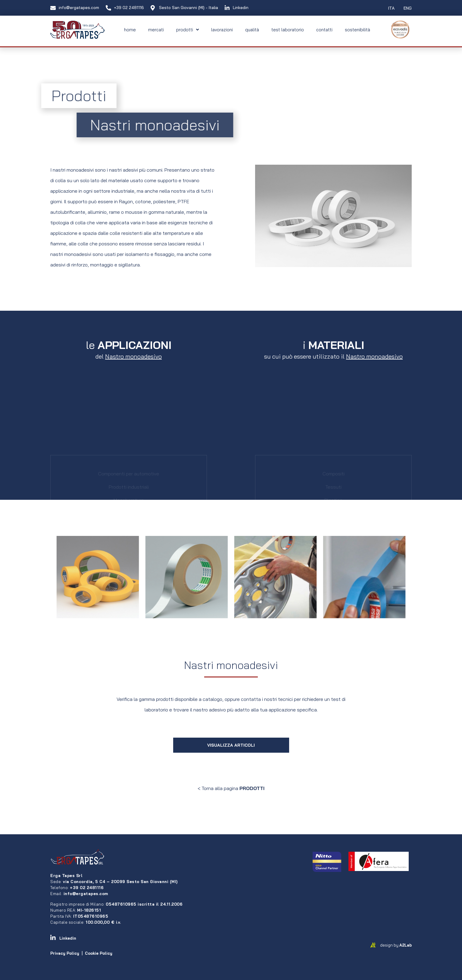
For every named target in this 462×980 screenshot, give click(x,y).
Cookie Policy (99, 953)
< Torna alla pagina (231, 788)
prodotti (187, 30)
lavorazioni (222, 30)
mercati (156, 30)
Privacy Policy (65, 953)
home (130, 30)
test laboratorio (288, 30)
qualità (252, 30)
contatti (324, 30)
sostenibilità (357, 30)
